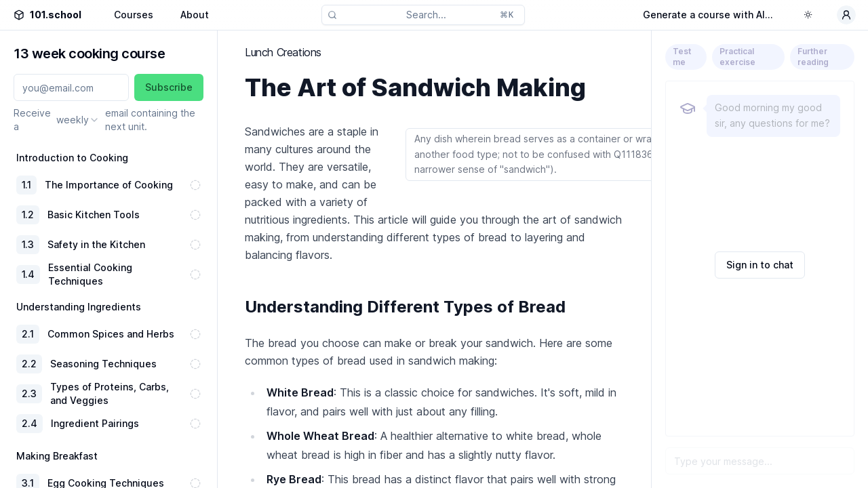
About (195, 15)
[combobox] (78, 120)
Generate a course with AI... (708, 15)
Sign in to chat (760, 265)
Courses (134, 15)
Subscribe (169, 87)
